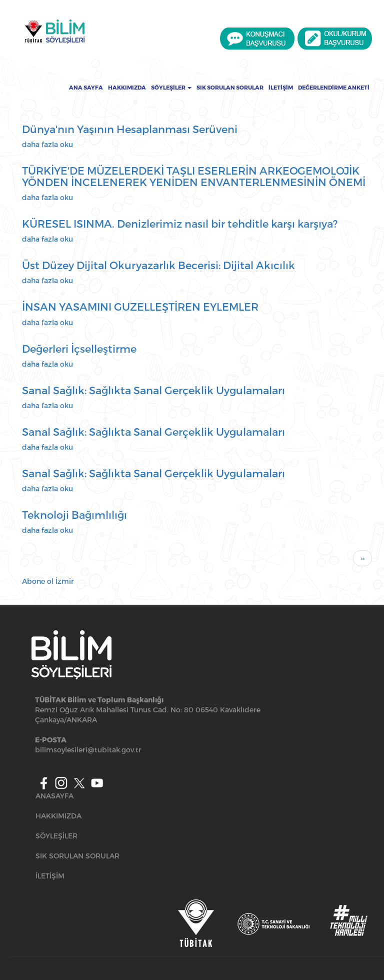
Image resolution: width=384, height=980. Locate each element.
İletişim (281, 88)
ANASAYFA (54, 796)
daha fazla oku (47, 144)
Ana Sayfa (86, 88)
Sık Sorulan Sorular (230, 88)
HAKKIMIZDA (58, 816)
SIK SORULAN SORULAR (77, 856)
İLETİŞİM (50, 876)
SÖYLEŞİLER (56, 836)
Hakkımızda (127, 88)
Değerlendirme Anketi (334, 88)
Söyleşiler (171, 88)
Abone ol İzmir (48, 581)
